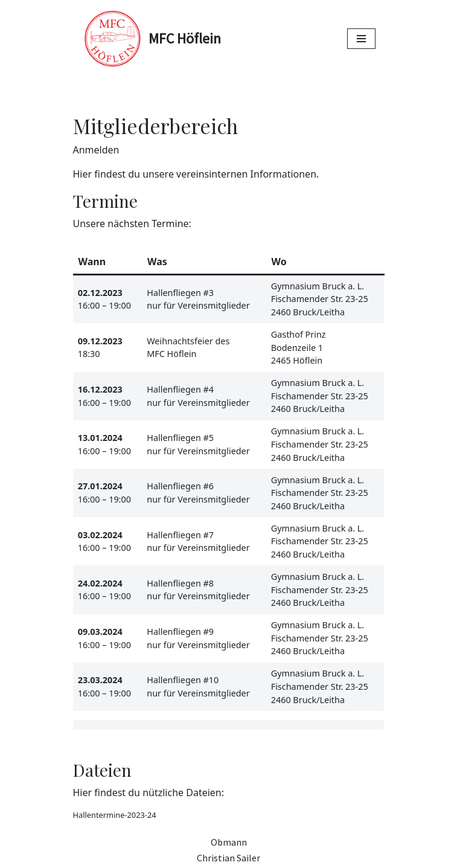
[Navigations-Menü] (361, 39)
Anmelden (96, 150)
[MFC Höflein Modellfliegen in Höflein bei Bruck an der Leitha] (152, 39)
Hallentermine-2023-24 (115, 815)
